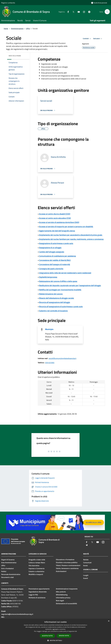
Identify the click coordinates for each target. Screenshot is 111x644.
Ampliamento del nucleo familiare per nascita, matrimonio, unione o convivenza (71, 239)
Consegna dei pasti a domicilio (51, 269)
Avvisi (85, 565)
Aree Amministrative (9, 563)
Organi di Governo (8, 560)
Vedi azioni (98, 39)
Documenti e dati (7, 577)
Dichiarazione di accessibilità (66, 603)
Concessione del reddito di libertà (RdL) (55, 260)
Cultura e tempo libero (37, 563)
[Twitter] (73, 12)
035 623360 (50, 363)
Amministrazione (17, 29)
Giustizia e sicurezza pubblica (67, 562)
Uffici (28, 29)
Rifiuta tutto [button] (64, 636)
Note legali (60, 601)
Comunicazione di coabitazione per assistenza (57, 256)
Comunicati (87, 563)
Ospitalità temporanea (48, 277)
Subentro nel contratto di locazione (53, 311)
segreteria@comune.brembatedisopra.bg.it (17, 614)
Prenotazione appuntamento (39, 589)
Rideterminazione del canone (51, 294)
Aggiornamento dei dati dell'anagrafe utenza (57, 231)
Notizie (86, 560)
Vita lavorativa (34, 565)
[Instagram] (83, 12)
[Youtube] (78, 12)
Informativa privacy (63, 598)
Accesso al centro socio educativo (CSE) (55, 218)
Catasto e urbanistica (36, 571)
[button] (55, 640)
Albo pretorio (61, 592)
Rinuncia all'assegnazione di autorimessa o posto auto (61, 307)
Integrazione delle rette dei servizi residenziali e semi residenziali (65, 273)
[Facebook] (67, 12)
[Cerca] (107, 12)
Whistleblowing (62, 595)
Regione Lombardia (8, 3)
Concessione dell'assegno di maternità (54, 264)
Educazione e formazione (65, 559)
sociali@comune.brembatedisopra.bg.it (63, 358)
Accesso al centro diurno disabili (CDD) (55, 214)
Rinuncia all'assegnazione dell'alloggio (55, 302)
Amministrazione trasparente (67, 589)
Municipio (49, 329)
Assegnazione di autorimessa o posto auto (56, 243)
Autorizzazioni (61, 571)
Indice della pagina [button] (15, 56)
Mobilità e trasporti (36, 574)
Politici (4, 571)
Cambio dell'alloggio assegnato (52, 252)
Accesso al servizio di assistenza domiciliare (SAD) (59, 222)
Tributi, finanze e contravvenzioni (68, 565)
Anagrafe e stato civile (37, 560)
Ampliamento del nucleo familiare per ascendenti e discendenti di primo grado (71, 235)
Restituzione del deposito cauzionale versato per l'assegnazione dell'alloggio (70, 285)
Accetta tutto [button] (47, 636)
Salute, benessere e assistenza (67, 568)
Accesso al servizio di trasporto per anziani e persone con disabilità (66, 227)
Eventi (86, 578)
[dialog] (55, 631)
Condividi (87, 39)
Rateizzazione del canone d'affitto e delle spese (58, 281)
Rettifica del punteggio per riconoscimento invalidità (60, 290)
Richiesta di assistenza (37, 598)
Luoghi (86, 575)
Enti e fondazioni (7, 568)
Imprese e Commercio (37, 568)
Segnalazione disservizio (38, 592)
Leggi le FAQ (33, 595)
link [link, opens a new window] (76, 631)
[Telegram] (88, 12)
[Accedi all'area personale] (99, 3)
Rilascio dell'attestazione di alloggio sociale (56, 298)
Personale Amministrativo (11, 574)
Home (6, 29)
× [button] (109, 621)
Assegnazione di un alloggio (50, 248)
